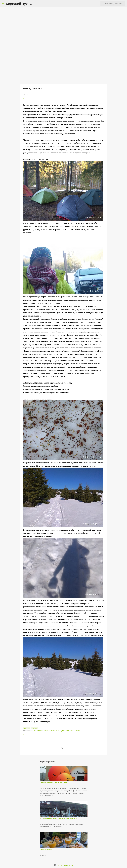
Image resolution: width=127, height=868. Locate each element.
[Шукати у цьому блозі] (115, 4)
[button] (24, 99)
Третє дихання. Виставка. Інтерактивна (53, 782)
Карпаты (27, 728)
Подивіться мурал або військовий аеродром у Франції (58, 818)
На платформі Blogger (63, 865)
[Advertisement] (64, 68)
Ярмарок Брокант (46, 849)
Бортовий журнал (20, 4)
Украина (35, 728)
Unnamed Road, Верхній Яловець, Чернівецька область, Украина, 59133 (57, 731)
